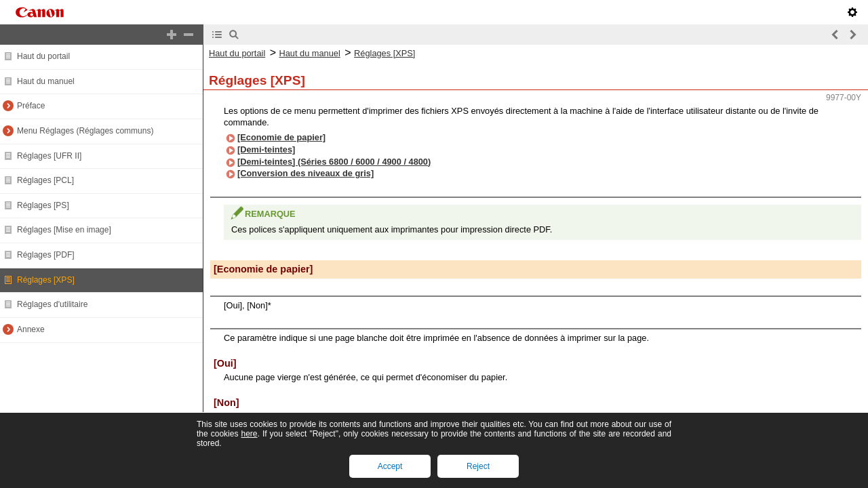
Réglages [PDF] (46, 255)
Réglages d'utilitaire (52, 304)
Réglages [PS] (43, 205)
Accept (390, 466)
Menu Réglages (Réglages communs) (85, 131)
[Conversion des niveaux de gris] (305, 173)
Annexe (31, 329)
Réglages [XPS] (46, 280)
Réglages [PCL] (45, 180)
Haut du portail (43, 56)
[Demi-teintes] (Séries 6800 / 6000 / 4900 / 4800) (334, 162)
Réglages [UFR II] (49, 156)
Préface (31, 106)
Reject (478, 466)
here (249, 434)
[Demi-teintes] (266, 149)
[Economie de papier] (281, 137)
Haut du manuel (46, 81)
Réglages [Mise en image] (64, 230)
